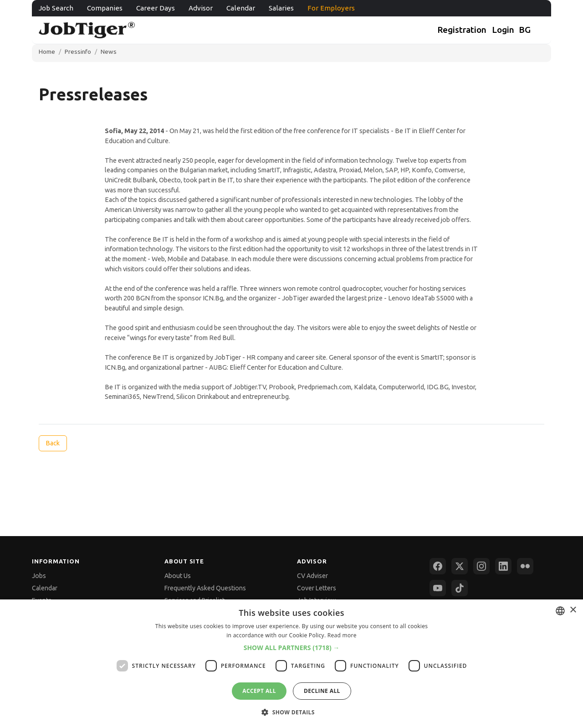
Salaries (281, 8)
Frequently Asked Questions (205, 588)
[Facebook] (438, 566)
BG (525, 30)
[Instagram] (481, 566)
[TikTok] (460, 588)
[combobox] (560, 611)
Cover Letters (317, 588)
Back (53, 443)
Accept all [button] (259, 691)
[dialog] (291, 664)
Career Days (156, 8)
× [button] (573, 610)
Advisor (201, 8)
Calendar (241, 8)
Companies (105, 8)
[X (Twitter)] (460, 566)
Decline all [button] (322, 691)
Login (503, 30)
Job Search (56, 8)
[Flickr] (525, 566)
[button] (292, 648)
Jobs (39, 576)
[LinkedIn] (503, 566)
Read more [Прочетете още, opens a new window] (342, 635)
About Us (178, 576)
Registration (462, 30)
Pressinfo (78, 52)
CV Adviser (312, 576)
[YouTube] (438, 588)
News (109, 52)
